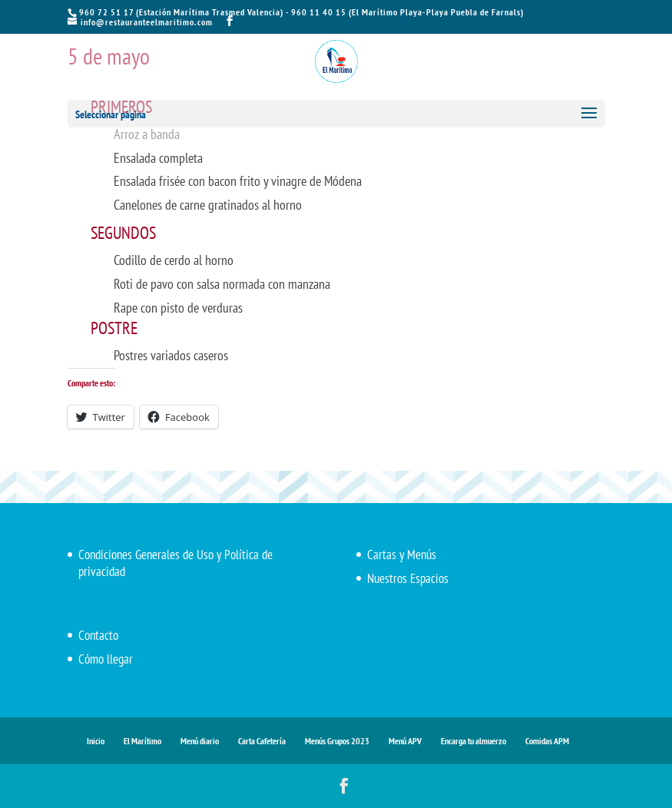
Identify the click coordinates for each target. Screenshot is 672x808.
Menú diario (200, 741)
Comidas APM (547, 741)
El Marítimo (142, 741)
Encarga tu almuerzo (473, 741)
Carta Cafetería (262, 741)
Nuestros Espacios (408, 578)
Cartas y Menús (402, 555)
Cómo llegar (106, 659)
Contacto (98, 635)
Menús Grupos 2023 (337, 741)
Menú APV (405, 741)
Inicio (96, 741)
